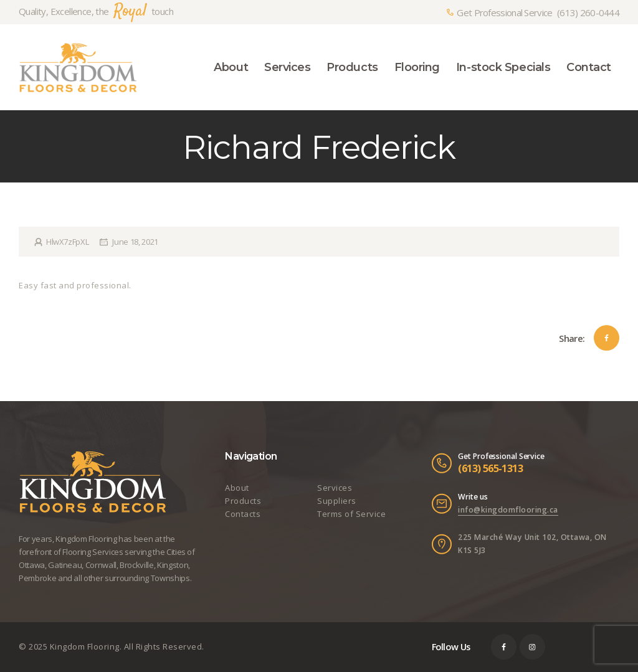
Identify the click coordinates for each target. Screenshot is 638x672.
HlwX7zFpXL (67, 242)
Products (243, 501)
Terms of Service (351, 514)
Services (335, 488)
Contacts (243, 514)
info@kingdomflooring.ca (508, 510)
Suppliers (337, 501)
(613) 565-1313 (490, 468)
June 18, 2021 (135, 242)
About (237, 488)
